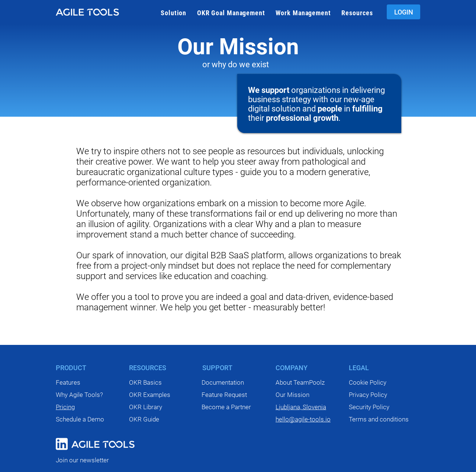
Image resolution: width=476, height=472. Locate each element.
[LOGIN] (403, 12)
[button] (174, 13)
